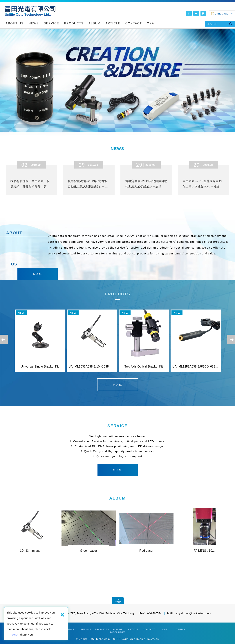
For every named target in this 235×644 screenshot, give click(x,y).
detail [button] (118, 385)
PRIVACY (13, 635)
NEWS (34, 23)
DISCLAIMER (118, 632)
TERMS (180, 629)
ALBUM (94, 23)
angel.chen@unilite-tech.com (194, 613)
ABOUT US (15, 23)
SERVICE (52, 23)
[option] (117, 80)
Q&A (151, 23)
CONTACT (134, 23)
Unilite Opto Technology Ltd (30, 11)
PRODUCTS (74, 23)
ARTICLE (113, 23)
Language (224, 13)
